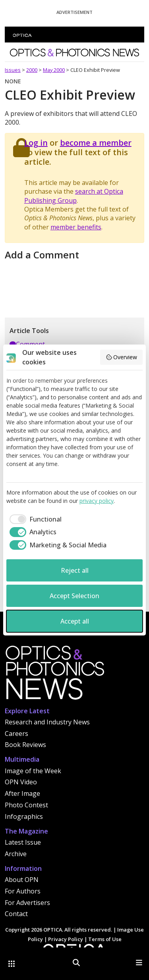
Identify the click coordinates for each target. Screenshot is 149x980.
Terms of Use (105, 939)
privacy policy (97, 501)
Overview (122, 357)
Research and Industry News (47, 722)
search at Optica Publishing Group (74, 196)
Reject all (75, 570)
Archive (16, 854)
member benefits (76, 227)
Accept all (75, 621)
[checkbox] (34, 519)
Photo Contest (26, 805)
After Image (22, 793)
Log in (36, 143)
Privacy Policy (66, 939)
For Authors (23, 891)
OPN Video (21, 782)
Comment (27, 344)
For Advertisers (27, 903)
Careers (16, 734)
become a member (96, 143)
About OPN (22, 880)
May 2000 (54, 70)
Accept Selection (74, 596)
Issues (13, 70)
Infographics (24, 816)
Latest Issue (23, 842)
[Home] (54, 675)
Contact (16, 914)
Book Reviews (25, 745)
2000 (32, 70)
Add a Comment (42, 255)
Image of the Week (33, 771)
